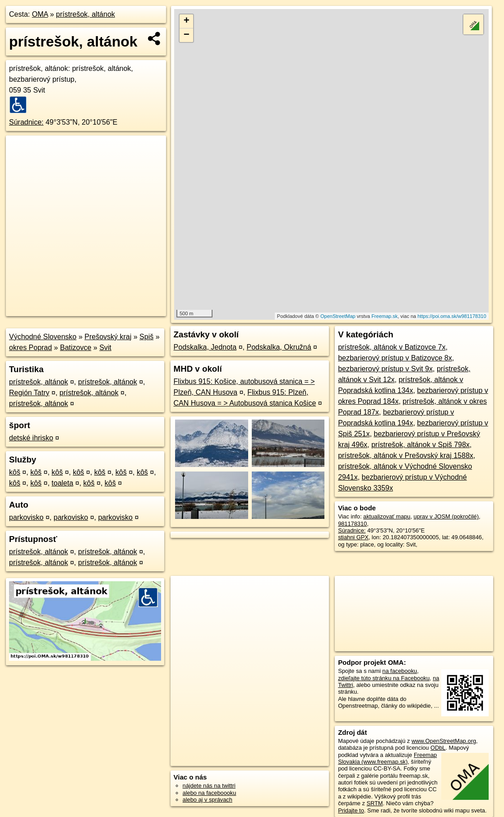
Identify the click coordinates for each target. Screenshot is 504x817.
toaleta (62, 483)
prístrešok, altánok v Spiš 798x (421, 445)
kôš (15, 472)
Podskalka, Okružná (279, 347)
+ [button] (187, 21)
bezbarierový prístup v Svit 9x (385, 369)
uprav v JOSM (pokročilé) (446, 516)
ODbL (438, 748)
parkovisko (26, 517)
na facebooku (400, 671)
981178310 (352, 524)
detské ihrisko (31, 438)
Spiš (146, 337)
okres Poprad (30, 348)
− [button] (187, 35)
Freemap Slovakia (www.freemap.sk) (387, 758)
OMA (40, 14)
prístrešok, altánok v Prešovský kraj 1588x (406, 455)
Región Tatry (29, 393)
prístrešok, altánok (86, 14)
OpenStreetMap (338, 316)
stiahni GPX (353, 537)
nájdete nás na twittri (209, 786)
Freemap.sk (384, 316)
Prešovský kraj (108, 337)
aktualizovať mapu (387, 516)
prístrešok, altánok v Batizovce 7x (392, 347)
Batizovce (76, 348)
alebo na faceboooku (210, 793)
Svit (105, 348)
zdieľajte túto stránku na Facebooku (384, 678)
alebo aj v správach (208, 800)
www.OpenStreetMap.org (444, 741)
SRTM (375, 803)
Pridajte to (351, 810)
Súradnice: (26, 122)
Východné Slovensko (43, 337)
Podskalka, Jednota (205, 347)
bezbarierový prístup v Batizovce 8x (395, 358)
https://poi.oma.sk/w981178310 (452, 316)
